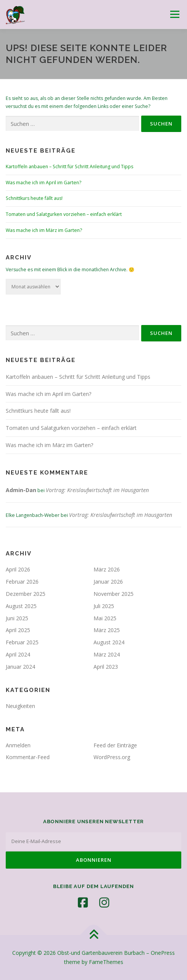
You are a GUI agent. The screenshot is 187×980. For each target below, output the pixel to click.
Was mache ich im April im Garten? (44, 183)
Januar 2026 (108, 582)
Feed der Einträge (115, 745)
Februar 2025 (22, 642)
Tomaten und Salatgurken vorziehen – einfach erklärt (64, 214)
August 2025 (21, 606)
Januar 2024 (20, 667)
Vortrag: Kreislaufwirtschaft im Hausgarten (97, 490)
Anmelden (18, 745)
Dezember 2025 (26, 594)
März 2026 (107, 569)
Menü (174, 14)
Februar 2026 (22, 582)
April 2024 (18, 654)
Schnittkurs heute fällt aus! (34, 198)
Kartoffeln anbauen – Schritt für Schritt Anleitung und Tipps (69, 167)
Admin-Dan (21, 490)
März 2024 (107, 654)
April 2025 (18, 630)
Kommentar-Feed (28, 757)
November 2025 (114, 594)
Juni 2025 (17, 618)
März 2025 (107, 630)
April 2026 (18, 569)
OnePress (163, 953)
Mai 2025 (105, 618)
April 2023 (106, 667)
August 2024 (109, 642)
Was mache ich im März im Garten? (44, 230)
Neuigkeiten (20, 706)
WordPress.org (112, 757)
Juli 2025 (104, 606)
